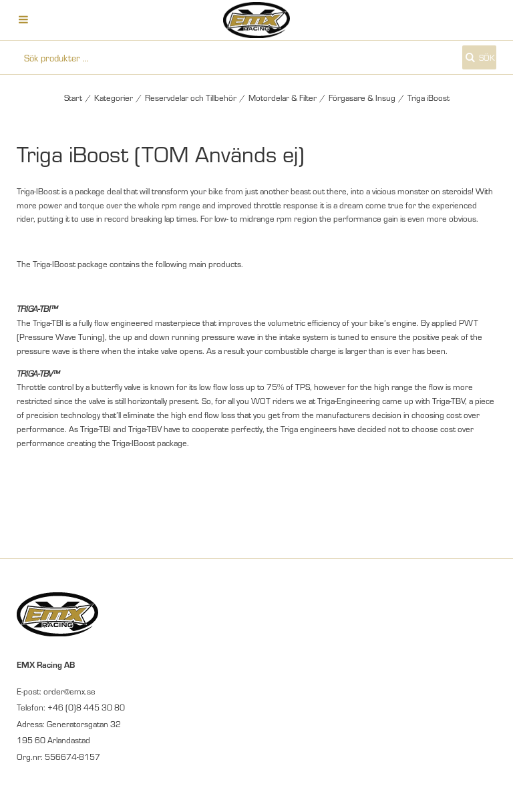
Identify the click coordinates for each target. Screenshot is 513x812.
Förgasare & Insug (362, 97)
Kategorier (114, 97)
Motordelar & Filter (283, 97)
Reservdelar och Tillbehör (191, 97)
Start (73, 97)
